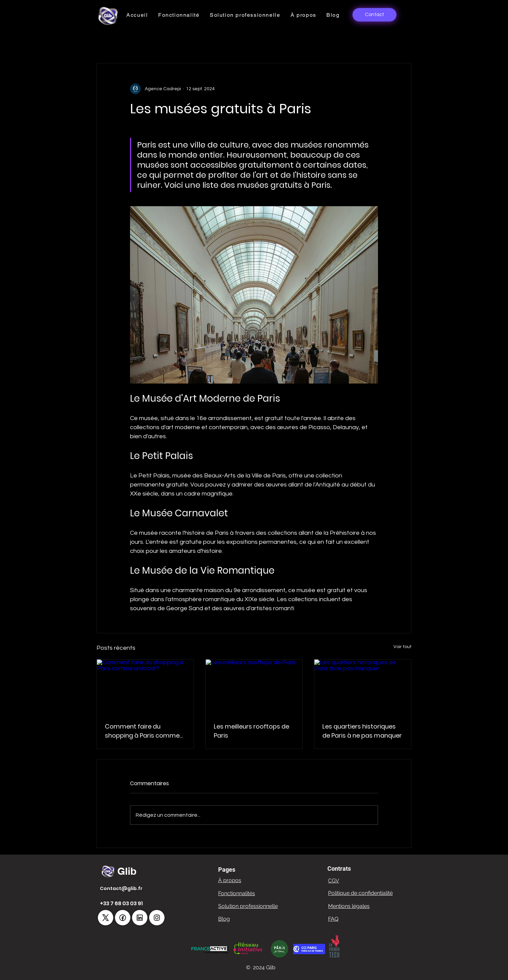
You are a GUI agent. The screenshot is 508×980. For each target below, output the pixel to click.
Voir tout (402, 647)
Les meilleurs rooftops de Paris (251, 731)
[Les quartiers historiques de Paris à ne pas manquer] (363, 687)
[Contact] (374, 15)
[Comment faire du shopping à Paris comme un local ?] (145, 687)
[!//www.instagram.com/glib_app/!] (157, 918)
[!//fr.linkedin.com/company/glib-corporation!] (140, 918)
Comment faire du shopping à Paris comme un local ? (142, 731)
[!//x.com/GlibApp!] (106, 918)
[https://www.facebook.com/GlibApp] (123, 918)
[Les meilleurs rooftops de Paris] (254, 687)
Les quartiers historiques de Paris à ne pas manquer (362, 731)
